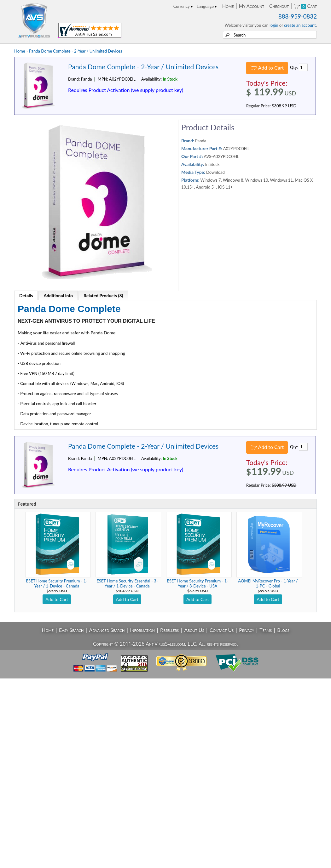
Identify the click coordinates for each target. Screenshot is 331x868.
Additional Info (58, 295)
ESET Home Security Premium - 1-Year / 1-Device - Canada (57, 583)
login (274, 25)
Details (26, 295)
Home (228, 6)
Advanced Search (107, 630)
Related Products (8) (103, 295)
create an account (300, 25)
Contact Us (222, 630)
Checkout (279, 6)
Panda (201, 141)
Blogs (283, 630)
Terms (266, 630)
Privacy (247, 630)
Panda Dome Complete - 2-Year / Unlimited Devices (75, 51)
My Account (252, 6)
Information (142, 630)
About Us (194, 630)
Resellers (169, 630)
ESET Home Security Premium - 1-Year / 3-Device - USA (197, 583)
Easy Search (71, 630)
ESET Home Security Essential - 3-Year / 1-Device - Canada (127, 583)
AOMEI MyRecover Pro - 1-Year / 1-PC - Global (268, 583)
